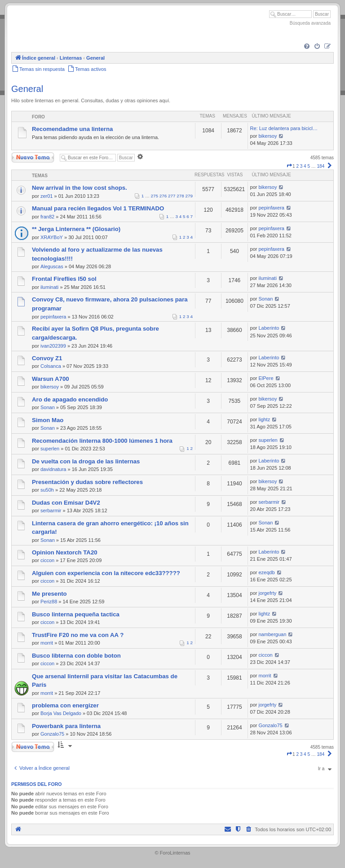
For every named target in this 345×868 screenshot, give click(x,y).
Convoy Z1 (47, 358)
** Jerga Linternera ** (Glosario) (76, 229)
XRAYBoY (52, 237)
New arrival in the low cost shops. (80, 188)
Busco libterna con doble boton (76, 656)
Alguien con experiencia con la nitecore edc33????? (106, 573)
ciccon (47, 560)
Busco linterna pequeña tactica (76, 614)
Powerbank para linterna (66, 726)
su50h (47, 490)
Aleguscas (52, 266)
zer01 (47, 196)
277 (172, 196)
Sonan (266, 299)
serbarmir (51, 510)
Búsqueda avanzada (310, 23)
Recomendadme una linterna (72, 129)
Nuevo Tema (33, 157)
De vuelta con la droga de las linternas (86, 461)
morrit (47, 643)
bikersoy (268, 136)
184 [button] (321, 166)
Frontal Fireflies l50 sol (64, 279)
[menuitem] (307, 47)
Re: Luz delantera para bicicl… (284, 128)
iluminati (49, 287)
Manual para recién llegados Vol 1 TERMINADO (98, 208)
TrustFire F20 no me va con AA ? (78, 635)
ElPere (266, 378)
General (27, 89)
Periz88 (49, 602)
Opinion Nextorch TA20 (65, 552)
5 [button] (309, 166)
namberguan (273, 634)
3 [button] (301, 166)
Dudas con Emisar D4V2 (66, 503)
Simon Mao (48, 420)
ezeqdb (267, 572)
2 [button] (297, 166)
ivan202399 (53, 346)
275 (155, 196)
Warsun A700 (51, 379)
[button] (289, 166)
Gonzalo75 (52, 734)
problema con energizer (65, 705)
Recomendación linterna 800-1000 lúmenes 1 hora (102, 441)
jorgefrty (268, 593)
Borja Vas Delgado (61, 713)
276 (163, 196)
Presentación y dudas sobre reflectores (87, 482)
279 (189, 196)
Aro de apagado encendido (70, 399)
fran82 (47, 217)
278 (180, 196)
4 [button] (305, 166)
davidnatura (53, 469)
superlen (50, 449)
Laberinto (269, 328)
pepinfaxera (272, 208)
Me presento (49, 594)
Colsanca (51, 366)
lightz (265, 419)
